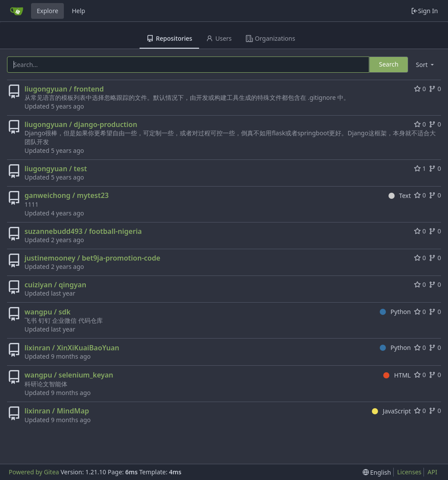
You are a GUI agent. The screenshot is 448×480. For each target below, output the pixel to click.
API (432, 472)
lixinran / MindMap (57, 411)
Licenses (409, 472)
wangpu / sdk (47, 312)
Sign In (424, 11)
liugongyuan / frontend (64, 89)
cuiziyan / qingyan (55, 285)
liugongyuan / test (56, 169)
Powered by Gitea (34, 472)
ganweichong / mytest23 (66, 195)
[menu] (426, 65)
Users (219, 38)
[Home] (17, 11)
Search (388, 64)
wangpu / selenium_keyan (69, 375)
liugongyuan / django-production (81, 124)
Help (79, 11)
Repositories (169, 38)
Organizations (271, 38)
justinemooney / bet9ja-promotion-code (92, 258)
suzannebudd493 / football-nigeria (83, 231)
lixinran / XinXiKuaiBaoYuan (72, 348)
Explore (47, 11)
